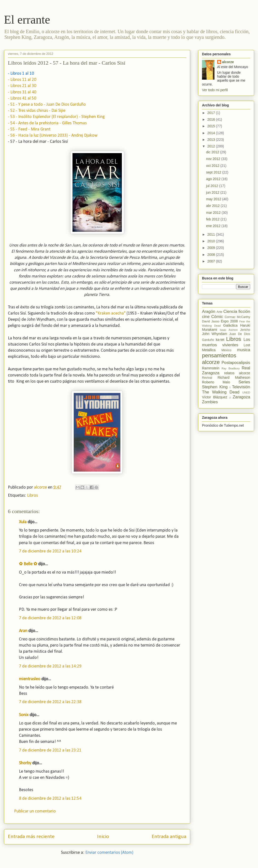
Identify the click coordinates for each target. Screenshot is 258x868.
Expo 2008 (229, 321)
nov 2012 (214, 159)
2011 (212, 234)
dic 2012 (213, 152)
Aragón (209, 311)
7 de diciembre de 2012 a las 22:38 (50, 702)
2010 (212, 241)
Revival (207, 378)
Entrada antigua (169, 837)
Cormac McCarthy (237, 317)
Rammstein (211, 368)
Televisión (241, 387)
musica (244, 350)
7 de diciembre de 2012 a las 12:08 (50, 618)
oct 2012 (213, 166)
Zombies (210, 402)
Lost (247, 345)
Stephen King (215, 387)
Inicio (103, 837)
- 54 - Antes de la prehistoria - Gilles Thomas (47, 123)
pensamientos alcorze (219, 359)
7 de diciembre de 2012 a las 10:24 (50, 551)
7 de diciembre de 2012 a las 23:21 (50, 750)
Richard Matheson (234, 377)
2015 (212, 126)
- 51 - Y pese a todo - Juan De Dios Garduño (47, 105)
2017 (212, 113)
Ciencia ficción (237, 311)
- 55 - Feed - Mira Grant (29, 129)
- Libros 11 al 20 (22, 80)
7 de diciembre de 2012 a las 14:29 (50, 666)
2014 (212, 133)
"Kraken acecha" (111, 313)
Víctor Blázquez (215, 397)
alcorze (228, 62)
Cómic (217, 317)
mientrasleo (30, 679)
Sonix (24, 715)
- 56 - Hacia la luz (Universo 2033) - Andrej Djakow (53, 136)
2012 (212, 146)
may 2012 (214, 199)
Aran (23, 631)
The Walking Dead (221, 392)
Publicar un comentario (35, 811)
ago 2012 (214, 179)
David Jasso (211, 321)
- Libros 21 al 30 (22, 86)
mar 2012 (214, 213)
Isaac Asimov (229, 330)
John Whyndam (215, 334)
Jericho (245, 330)
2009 (212, 248)
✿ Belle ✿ (28, 564)
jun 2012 (213, 192)
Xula (23, 522)
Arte (220, 312)
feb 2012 (213, 219)
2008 (212, 255)
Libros (32, 496)
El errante (27, 20)
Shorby (25, 763)
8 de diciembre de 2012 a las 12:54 (50, 799)
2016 (212, 119)
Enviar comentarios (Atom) (109, 853)
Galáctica (230, 325)
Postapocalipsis (236, 363)
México (226, 350)
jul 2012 (213, 186)
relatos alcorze (237, 373)
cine (206, 317)
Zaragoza (241, 397)
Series (244, 382)
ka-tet (220, 340)
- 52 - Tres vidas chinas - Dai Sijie (37, 111)
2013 (212, 140)
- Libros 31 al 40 (22, 92)
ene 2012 (214, 226)
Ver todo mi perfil (215, 90)
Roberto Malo (216, 382)
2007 (212, 261)
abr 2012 (213, 206)
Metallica (209, 350)
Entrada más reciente (31, 837)
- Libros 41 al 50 (22, 98)
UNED (246, 392)
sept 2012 (214, 172)
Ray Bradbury (231, 368)
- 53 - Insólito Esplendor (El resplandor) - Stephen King (56, 117)
